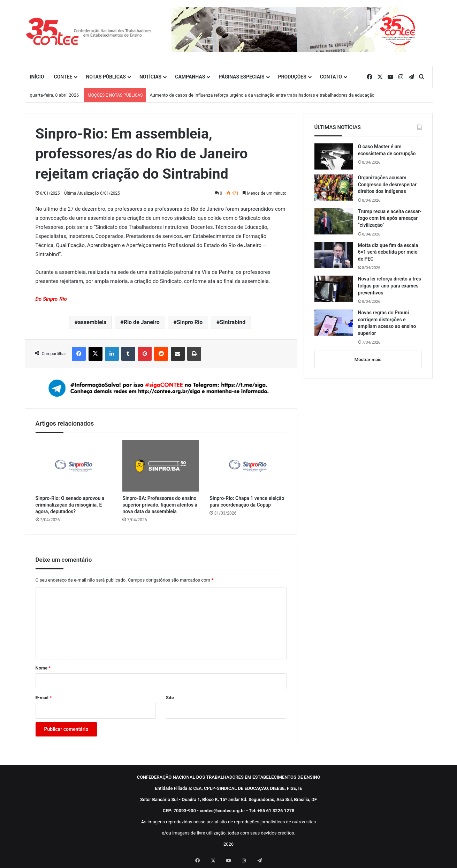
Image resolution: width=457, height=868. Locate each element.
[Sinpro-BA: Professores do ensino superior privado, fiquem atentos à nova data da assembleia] (161, 466)
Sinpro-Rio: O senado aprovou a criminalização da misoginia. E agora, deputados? (70, 505)
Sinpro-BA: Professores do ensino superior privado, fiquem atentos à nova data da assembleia (160, 505)
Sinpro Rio (190, 322)
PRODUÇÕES (292, 77)
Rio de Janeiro (142, 322)
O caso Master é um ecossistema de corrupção (387, 150)
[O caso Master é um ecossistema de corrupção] (334, 156)
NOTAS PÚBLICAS (106, 77)
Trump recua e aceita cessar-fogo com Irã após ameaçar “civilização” (390, 218)
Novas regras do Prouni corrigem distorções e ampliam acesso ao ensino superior (387, 323)
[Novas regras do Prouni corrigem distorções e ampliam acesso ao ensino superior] (334, 323)
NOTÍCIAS (150, 77)
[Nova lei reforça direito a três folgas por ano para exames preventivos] (334, 289)
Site (170, 698)
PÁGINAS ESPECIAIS (241, 77)
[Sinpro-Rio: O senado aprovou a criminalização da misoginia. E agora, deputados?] (74, 466)
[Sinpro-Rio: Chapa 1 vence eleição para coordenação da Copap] (248, 466)
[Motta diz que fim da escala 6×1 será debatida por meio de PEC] (334, 255)
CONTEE (63, 77)
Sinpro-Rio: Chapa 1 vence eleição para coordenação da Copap (247, 502)
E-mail (44, 698)
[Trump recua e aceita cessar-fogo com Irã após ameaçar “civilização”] (334, 221)
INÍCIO (37, 77)
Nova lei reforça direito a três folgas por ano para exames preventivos (390, 286)
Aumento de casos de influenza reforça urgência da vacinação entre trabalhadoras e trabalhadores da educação (262, 95)
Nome (43, 668)
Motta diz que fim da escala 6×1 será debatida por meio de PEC (388, 252)
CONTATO (331, 77)
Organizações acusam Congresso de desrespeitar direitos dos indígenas (387, 184)
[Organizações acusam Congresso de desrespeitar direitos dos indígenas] (334, 188)
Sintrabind (233, 322)
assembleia (92, 322)
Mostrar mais (368, 360)
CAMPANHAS (190, 77)
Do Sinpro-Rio (51, 299)
